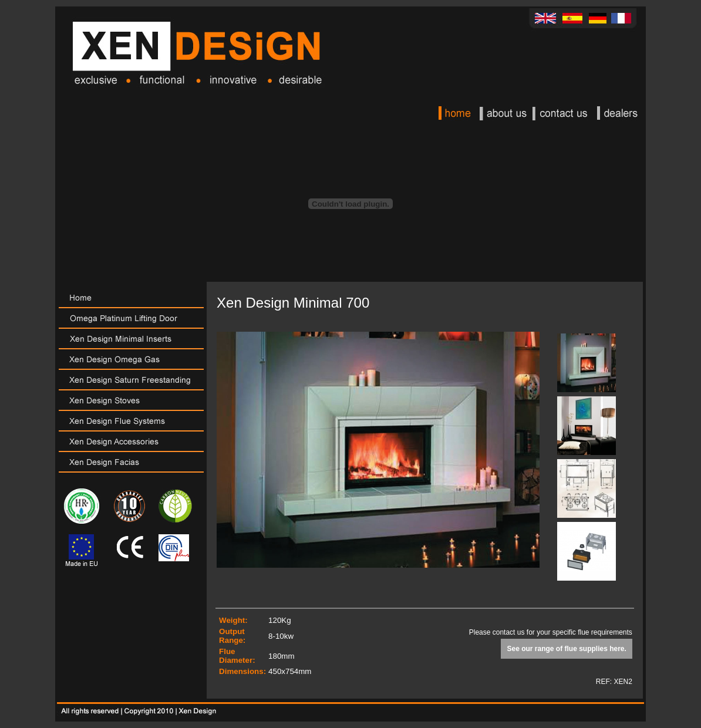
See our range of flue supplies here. (566, 649)
